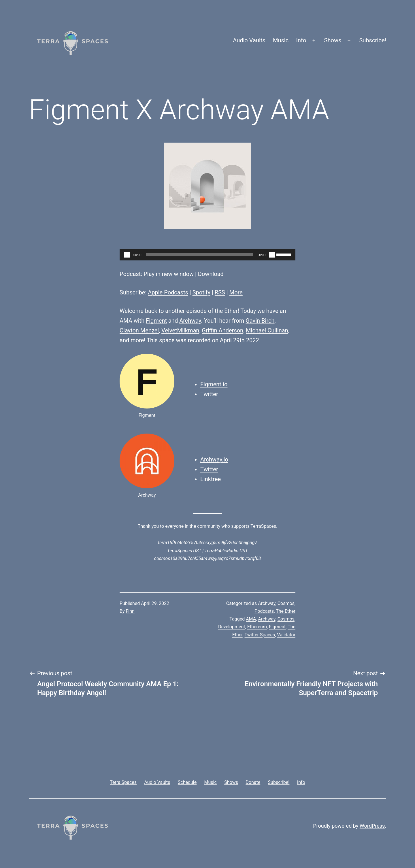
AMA (251, 619)
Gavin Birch (260, 321)
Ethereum (257, 627)
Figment (156, 321)
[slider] (200, 255)
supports (240, 526)
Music (281, 40)
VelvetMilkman (180, 330)
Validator (286, 635)
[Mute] (272, 255)
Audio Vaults (249, 40)
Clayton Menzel (139, 330)
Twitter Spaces (260, 635)
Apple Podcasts (168, 292)
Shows (333, 40)
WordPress (372, 826)
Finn (130, 611)
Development (232, 627)
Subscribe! (373, 40)
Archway (190, 321)
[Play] (127, 255)
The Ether (286, 611)
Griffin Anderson (222, 330)
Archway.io (214, 459)
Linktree (211, 479)
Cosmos (286, 603)
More (236, 292)
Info (301, 40)
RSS (220, 292)
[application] (207, 255)
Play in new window (169, 274)
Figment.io (214, 384)
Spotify (201, 292)
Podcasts (264, 611)
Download (211, 274)
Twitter (209, 394)
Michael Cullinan (267, 330)
